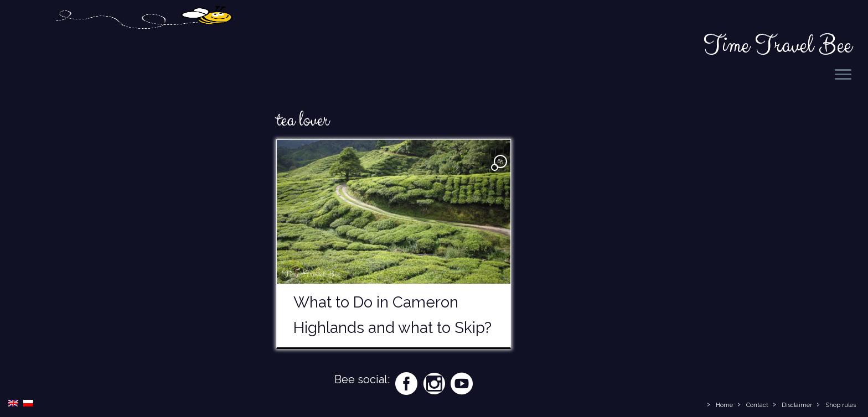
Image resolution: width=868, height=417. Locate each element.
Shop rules (841, 405)
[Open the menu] (843, 75)
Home (724, 405)
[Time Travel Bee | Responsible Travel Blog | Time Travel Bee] (143, 46)
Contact (757, 405)
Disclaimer (797, 405)
